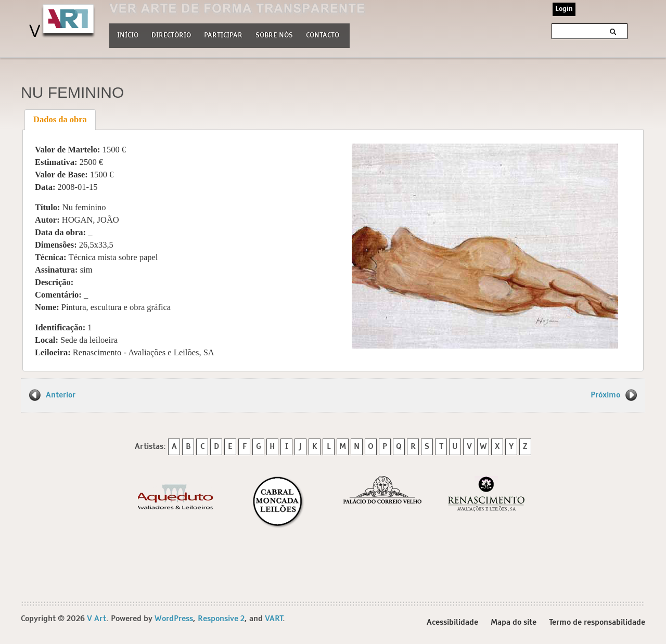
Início (128, 36)
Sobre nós (274, 34)
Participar (223, 36)
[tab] (60, 120)
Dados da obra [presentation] (60, 119)
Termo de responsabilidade (597, 622)
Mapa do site (514, 622)
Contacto (323, 36)
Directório (171, 34)
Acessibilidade (452, 622)
